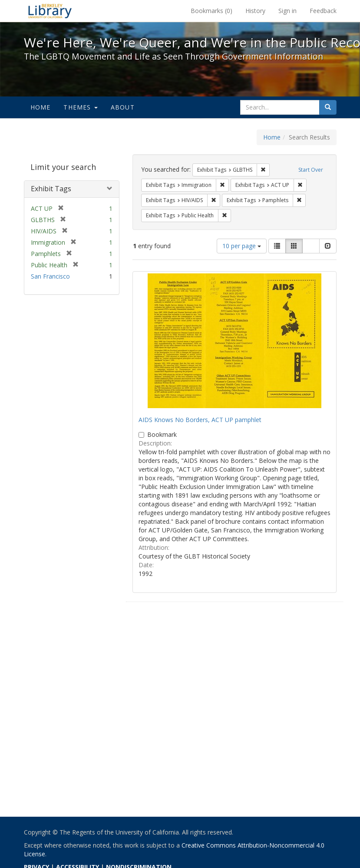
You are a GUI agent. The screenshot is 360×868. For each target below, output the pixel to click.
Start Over (311, 170)
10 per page (242, 246)
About (123, 107)
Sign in (287, 11)
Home (41, 107)
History (255, 11)
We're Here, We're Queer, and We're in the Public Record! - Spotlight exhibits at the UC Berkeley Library (50, 11)
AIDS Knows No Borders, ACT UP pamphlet (200, 420)
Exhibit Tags (51, 189)
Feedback (323, 11)
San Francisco (50, 276)
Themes (80, 107)
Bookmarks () (211, 11)
